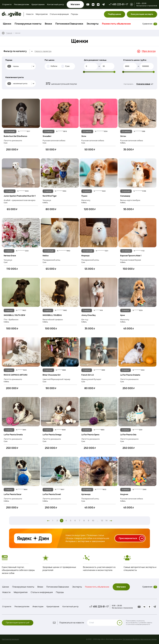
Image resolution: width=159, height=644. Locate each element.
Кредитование (38, 5)
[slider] (84, 72)
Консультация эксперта (142, 14)
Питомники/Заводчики (69, 24)
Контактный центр (55, 5)
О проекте (7, 5)
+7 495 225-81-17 (118, 4)
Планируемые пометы (28, 24)
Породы (74, 14)
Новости (30, 14)
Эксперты (93, 24)
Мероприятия (42, 14)
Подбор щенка (115, 14)
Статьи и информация (59, 14)
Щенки (7, 24)
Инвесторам (38, 607)
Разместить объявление (116, 24)
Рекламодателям (22, 5)
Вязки (48, 24)
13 (102, 521)
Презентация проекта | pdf (18, 623)
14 (106, 521)
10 (93, 521)
